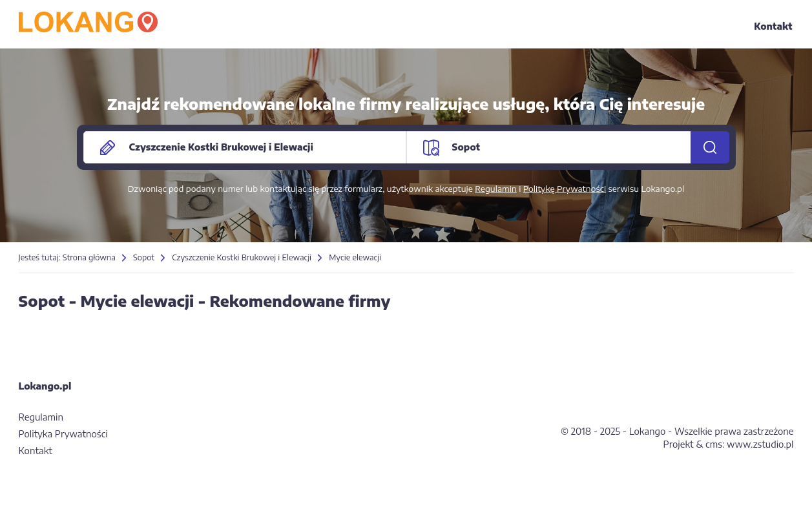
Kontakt (773, 26)
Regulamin (496, 189)
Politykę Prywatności (565, 189)
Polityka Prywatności (63, 434)
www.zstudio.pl (760, 444)
